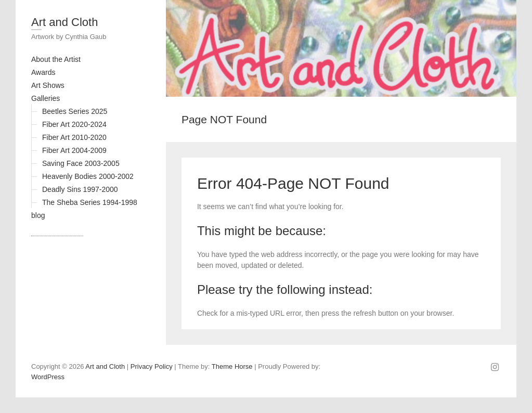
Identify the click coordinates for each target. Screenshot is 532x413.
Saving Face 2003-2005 (81, 163)
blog (38, 215)
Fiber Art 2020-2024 (74, 124)
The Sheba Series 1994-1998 (90, 202)
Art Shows (48, 85)
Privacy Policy (152, 366)
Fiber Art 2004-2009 (74, 150)
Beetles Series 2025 (75, 111)
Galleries (46, 98)
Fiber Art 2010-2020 (74, 137)
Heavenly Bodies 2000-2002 (88, 176)
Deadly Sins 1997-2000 (80, 189)
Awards (43, 72)
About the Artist (56, 59)
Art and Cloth (64, 22)
